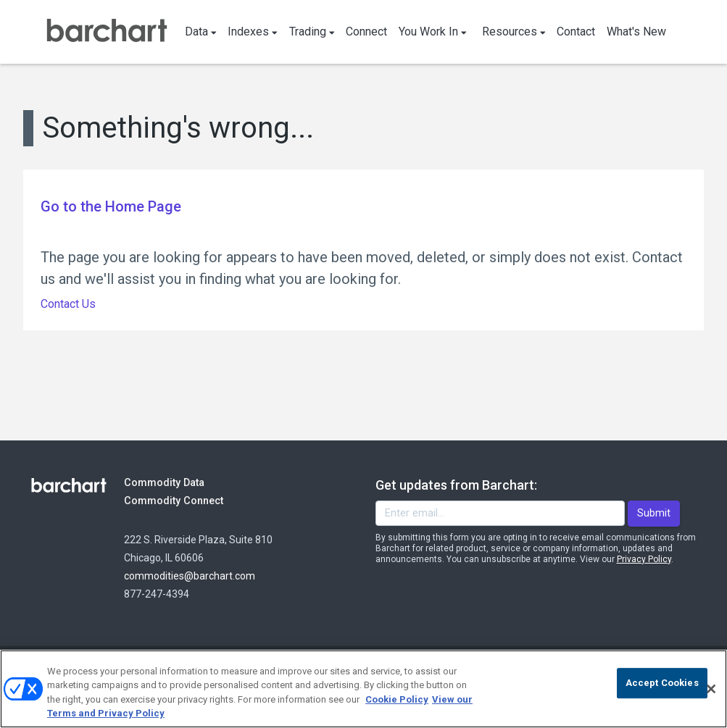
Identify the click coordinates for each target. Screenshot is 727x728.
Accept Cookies (662, 683)
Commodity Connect (193, 500)
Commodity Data (174, 482)
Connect (366, 32)
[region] (363, 689)
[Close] (711, 689)
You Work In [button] (433, 32)
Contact (576, 32)
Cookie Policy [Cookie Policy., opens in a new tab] (397, 699)
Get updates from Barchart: (456, 485)
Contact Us (68, 304)
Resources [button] (514, 32)
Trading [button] (312, 32)
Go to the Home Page (111, 206)
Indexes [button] (253, 32)
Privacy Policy (644, 559)
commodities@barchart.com (190, 576)
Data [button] (201, 32)
